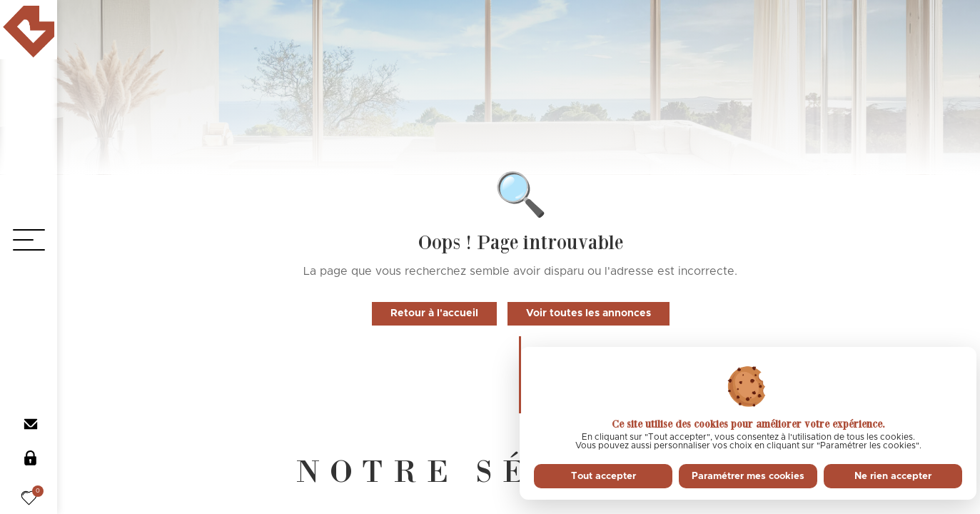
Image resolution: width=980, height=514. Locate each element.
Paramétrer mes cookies (748, 476)
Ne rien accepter (893, 476)
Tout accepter (603, 476)
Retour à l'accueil (434, 313)
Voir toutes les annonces (588, 313)
